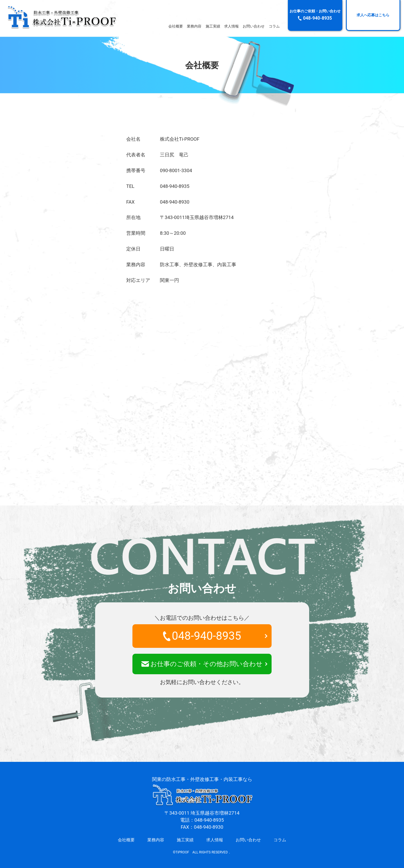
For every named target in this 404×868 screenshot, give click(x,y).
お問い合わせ (254, 26)
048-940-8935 (202, 636)
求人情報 (231, 26)
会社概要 (176, 26)
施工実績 (213, 26)
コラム (274, 26)
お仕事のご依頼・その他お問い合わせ (202, 664)
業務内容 (194, 26)
